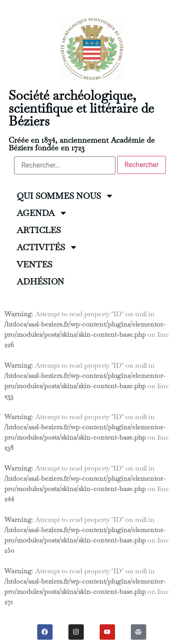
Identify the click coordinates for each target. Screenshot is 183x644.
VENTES (34, 264)
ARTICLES (39, 230)
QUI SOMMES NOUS (65, 196)
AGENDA (42, 213)
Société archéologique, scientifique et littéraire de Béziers (81, 108)
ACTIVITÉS (47, 247)
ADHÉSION (40, 282)
